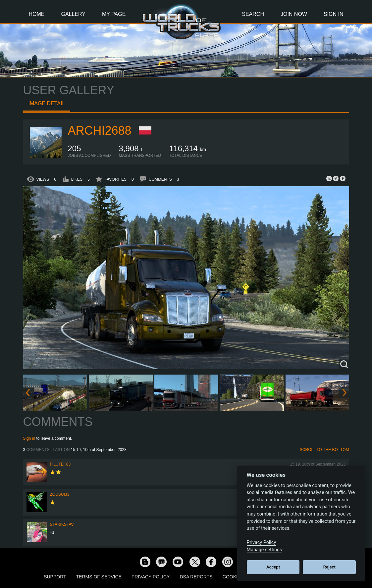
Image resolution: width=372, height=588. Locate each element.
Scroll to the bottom (324, 450)
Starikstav (62, 524)
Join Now (294, 14)
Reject (329, 567)
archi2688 (100, 131)
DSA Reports (196, 577)
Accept (273, 567)
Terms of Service (99, 577)
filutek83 (60, 464)
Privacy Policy (151, 577)
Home (37, 14)
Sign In (334, 14)
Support (55, 577)
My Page (114, 14)
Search (253, 14)
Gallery (74, 14)
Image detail (47, 103)
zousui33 (60, 494)
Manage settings (265, 550)
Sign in (29, 438)
